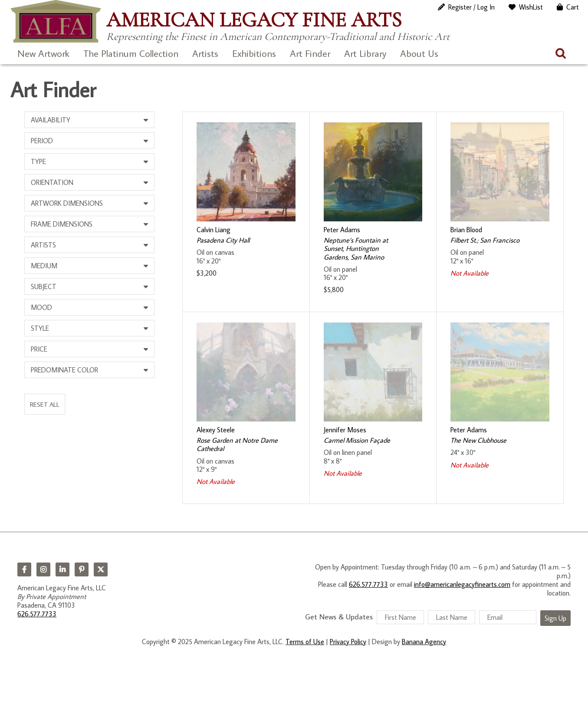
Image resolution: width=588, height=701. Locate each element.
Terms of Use (305, 642)
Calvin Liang (214, 230)
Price (39, 349)
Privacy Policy (348, 642)
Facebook (24, 569)
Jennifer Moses (345, 430)
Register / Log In (471, 7)
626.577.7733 (37, 614)
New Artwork (43, 53)
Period (42, 141)
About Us (419, 53)
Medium (44, 266)
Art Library (365, 53)
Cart (573, 7)
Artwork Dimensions (67, 203)
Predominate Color (64, 370)
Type (38, 161)
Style (40, 328)
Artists (205, 53)
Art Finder (310, 53)
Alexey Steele (216, 430)
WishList (531, 7)
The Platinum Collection (131, 53)
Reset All (45, 404)
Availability (51, 120)
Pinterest (82, 569)
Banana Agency (424, 642)
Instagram (43, 569)
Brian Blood (466, 230)
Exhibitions (254, 53)
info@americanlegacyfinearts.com (462, 584)
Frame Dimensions (62, 224)
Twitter (101, 569)
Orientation (52, 182)
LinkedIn (62, 569)
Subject (44, 286)
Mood (41, 307)
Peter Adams (342, 230)
